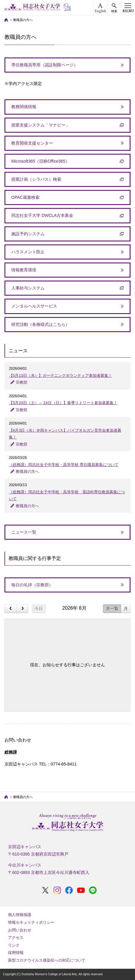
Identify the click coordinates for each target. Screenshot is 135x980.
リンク (14, 945)
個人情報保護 (20, 915)
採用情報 (16, 953)
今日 (39, 609)
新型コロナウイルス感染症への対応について (47, 960)
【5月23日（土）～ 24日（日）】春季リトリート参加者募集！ (63, 403)
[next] (22, 609)
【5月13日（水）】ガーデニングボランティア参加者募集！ (61, 375)
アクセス (16, 937)
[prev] (11, 609)
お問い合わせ (20, 930)
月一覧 (112, 609)
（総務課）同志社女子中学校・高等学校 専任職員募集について (64, 465)
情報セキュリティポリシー (31, 922)
